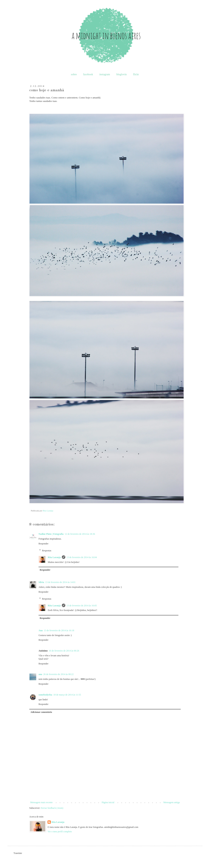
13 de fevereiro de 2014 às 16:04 (82, 557)
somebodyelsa (45, 695)
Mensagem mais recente (41, 802)
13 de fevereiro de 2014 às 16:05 (82, 606)
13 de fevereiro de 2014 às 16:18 (59, 630)
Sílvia (41, 582)
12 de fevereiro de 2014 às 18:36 (80, 534)
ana (40, 674)
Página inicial (108, 802)
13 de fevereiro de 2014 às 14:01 (60, 582)
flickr (136, 74)
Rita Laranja (54, 557)
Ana (41, 630)
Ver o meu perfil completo (60, 832)
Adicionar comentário (41, 712)
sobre (74, 74)
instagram (105, 74)
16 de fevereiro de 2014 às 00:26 (64, 651)
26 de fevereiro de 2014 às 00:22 (58, 674)
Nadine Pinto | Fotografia (51, 534)
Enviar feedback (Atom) (52, 808)
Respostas (47, 551)
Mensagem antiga (172, 802)
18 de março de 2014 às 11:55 (67, 695)
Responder (43, 544)
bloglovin (122, 74)
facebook (88, 74)
